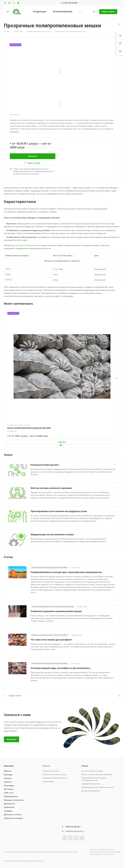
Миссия (8, 771)
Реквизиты (9, 807)
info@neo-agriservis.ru (75, 831)
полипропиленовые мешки (28, 245)
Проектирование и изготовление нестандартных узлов (59, 511)
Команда (8, 775)
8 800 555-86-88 (70, 3)
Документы (9, 804)
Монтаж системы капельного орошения (51, 488)
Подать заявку (108, 12)
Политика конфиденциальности (102, 849)
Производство (11, 796)
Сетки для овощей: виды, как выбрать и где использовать (61, 668)
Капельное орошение (51, 771)
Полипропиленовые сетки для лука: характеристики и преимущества (66, 572)
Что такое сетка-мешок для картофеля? (51, 640)
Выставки (9, 789)
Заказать (33, 156)
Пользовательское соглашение (102, 854)
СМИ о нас (9, 793)
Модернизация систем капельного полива (52, 534)
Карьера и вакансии (14, 800)
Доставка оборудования (91, 791)
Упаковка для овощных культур (55, 774)
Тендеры (8, 811)
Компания (9, 766)
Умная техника (48, 781)
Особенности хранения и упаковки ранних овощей (56, 611)
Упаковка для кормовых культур (55, 778)
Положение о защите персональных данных (24, 861)
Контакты (12, 739)
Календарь (9, 785)
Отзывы (8, 778)
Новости (8, 782)
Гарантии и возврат (14, 818)
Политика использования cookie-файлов (105, 852)
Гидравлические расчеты (91, 784)
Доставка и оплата (13, 814)
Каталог (46, 766)
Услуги (85, 766)
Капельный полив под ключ (45, 465)
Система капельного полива (92, 771)
